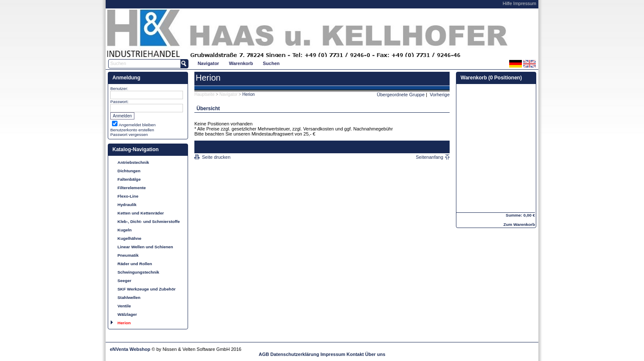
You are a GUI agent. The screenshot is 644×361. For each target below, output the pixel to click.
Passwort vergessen (129, 134)
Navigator (209, 63)
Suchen (271, 63)
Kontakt (355, 354)
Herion (124, 323)
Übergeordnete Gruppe (401, 95)
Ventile (124, 306)
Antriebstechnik (133, 162)
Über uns (375, 354)
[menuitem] (208, 63)
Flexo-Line (128, 196)
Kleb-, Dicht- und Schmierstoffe (149, 221)
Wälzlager (127, 314)
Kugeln (124, 230)
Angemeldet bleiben (137, 125)
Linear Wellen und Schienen (145, 247)
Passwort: (119, 102)
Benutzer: (119, 88)
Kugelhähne (130, 238)
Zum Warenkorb (519, 224)
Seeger (124, 281)
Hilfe (508, 3)
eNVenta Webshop (130, 349)
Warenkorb (241, 63)
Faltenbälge (129, 179)
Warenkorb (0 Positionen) (491, 78)
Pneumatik (128, 255)
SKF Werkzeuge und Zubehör (147, 289)
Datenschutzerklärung (295, 354)
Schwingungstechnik (138, 272)
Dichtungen (129, 171)
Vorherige (440, 95)
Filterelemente (132, 188)
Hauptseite (205, 94)
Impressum (525, 3)
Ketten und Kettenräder (141, 213)
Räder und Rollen (135, 264)
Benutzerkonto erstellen (132, 130)
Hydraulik (127, 205)
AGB (264, 354)
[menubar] (239, 63)
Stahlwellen (129, 297)
